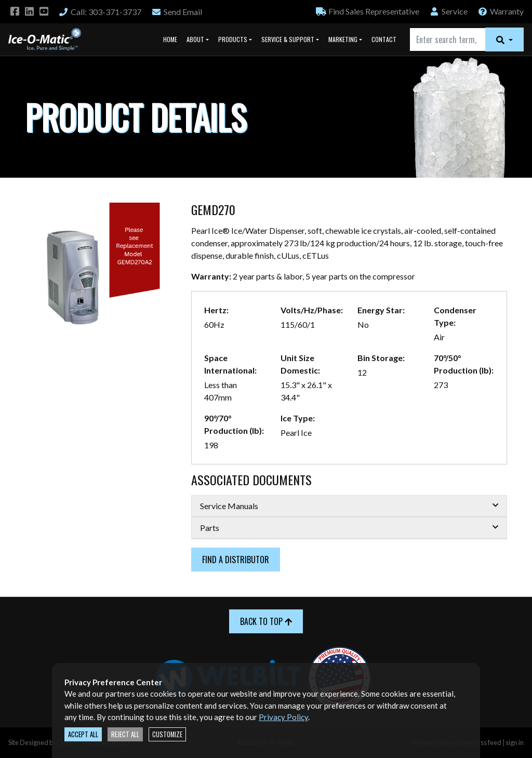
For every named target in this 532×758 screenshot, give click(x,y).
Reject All (125, 734)
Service (448, 11)
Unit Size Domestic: (300, 364)
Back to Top (266, 621)
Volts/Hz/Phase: (312, 310)
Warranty (501, 11)
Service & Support (288, 39)
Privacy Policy (283, 717)
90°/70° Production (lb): (234, 424)
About (195, 39)
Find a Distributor (236, 560)
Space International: (230, 364)
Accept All (83, 734)
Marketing (343, 39)
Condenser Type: (455, 316)
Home (170, 39)
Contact (384, 39)
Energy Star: (381, 310)
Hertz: (216, 310)
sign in (515, 742)
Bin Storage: (381, 358)
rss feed (490, 742)
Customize (167, 734)
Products (233, 39)
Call (100, 12)
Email (177, 12)
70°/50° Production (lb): (464, 364)
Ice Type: (298, 418)
